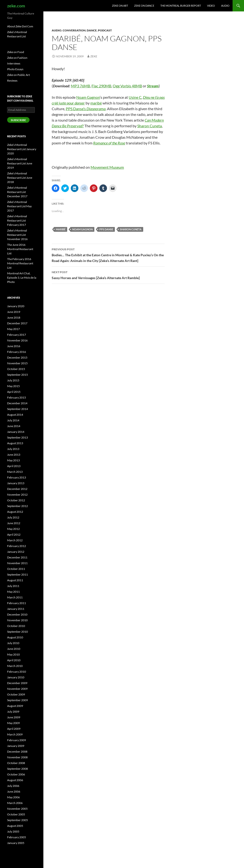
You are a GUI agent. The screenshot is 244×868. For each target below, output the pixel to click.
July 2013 (13, 449)
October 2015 (16, 369)
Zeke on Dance (144, 6)
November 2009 (17, 689)
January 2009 (16, 746)
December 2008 (17, 752)
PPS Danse (106, 229)
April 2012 (14, 535)
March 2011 (15, 597)
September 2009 (18, 700)
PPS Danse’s (86, 109)
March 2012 (15, 540)
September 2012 (18, 506)
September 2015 (18, 375)
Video (211, 6)
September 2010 (18, 632)
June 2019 (14, 312)
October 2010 (16, 626)
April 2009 (14, 729)
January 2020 (16, 306)
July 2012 (13, 517)
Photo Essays (15, 69)
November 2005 (17, 809)
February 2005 (17, 837)
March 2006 (15, 803)
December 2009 (17, 683)
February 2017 (17, 335)
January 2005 (16, 843)
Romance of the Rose (109, 143)
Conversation (74, 30)
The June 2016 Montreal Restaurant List (20, 249)
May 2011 (13, 592)
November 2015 (17, 363)
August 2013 (15, 443)
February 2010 (17, 672)
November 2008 (17, 757)
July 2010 (13, 643)
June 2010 (14, 649)
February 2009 (17, 740)
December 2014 (17, 403)
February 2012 (17, 546)
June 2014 (14, 426)
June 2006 (14, 792)
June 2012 (14, 523)
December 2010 (17, 614)
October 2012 (16, 500)
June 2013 (14, 455)
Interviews (14, 63)
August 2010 (15, 637)
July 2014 (13, 420)
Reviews (12, 81)
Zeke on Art (120, 6)
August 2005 (15, 826)
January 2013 (16, 483)
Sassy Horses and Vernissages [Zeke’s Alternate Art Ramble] (108, 275)
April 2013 (14, 466)
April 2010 (14, 660)
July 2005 (13, 831)
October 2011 (16, 569)
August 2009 (15, 706)
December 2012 (17, 489)
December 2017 (17, 323)
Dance (92, 30)
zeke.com (16, 6)
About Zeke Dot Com (20, 26)
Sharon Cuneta (150, 126)
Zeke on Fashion (17, 58)
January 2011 (16, 609)
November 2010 (17, 620)
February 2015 (17, 397)
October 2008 (16, 763)
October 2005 (16, 814)
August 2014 (15, 415)
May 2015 (13, 386)
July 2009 (13, 712)
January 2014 (16, 432)
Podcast (105, 30)
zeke (94, 56)
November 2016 (17, 340)
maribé (96, 103)
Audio (225, 6)
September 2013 (18, 437)
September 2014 (18, 409)
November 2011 (17, 563)
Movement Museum (107, 167)
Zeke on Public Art (18, 75)
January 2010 (16, 677)
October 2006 (16, 774)
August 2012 (15, 512)
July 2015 (13, 380)
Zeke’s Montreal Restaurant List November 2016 (17, 235)
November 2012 (17, 495)
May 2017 (13, 329)
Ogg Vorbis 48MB (127, 86)
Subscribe (18, 120)
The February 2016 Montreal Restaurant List (20, 263)
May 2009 (13, 723)
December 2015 (17, 358)
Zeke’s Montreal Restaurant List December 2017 (17, 192)
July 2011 (13, 586)
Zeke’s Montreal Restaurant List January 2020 (22, 149)
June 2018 (14, 318)
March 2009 (15, 734)
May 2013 (13, 460)
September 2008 (18, 769)
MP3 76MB (81, 86)
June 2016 (14, 346)
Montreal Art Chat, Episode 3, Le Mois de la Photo (22, 278)
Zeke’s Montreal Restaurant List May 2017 (19, 206)
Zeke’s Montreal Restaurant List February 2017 (17, 220)
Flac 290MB (101, 86)
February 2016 (17, 352)
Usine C (135, 97)
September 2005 (18, 820)
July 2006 (13, 786)
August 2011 (15, 580)
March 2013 (15, 472)
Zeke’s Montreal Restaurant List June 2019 (20, 163)
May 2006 (13, 797)
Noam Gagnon (88, 97)
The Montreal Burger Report (181, 6)
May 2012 (13, 529)
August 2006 (15, 780)
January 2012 (16, 552)
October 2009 (16, 694)
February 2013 (17, 477)
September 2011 (18, 575)
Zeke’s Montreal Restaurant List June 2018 (20, 178)
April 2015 (14, 392)
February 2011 (17, 603)
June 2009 (14, 717)
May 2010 (13, 654)
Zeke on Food (16, 52)
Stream (153, 86)
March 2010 (15, 666)
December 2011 (17, 557)
